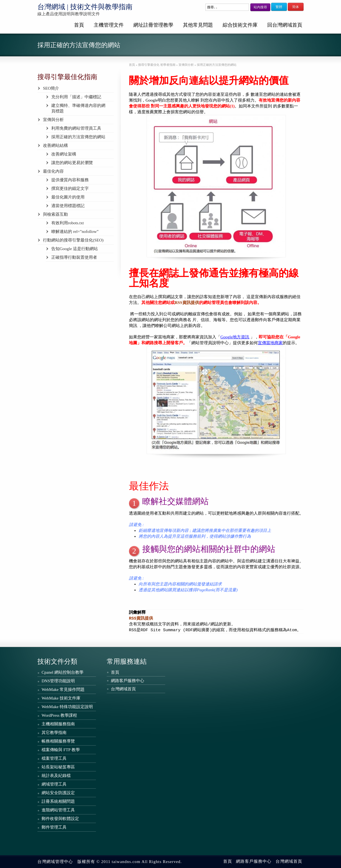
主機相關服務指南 (58, 724)
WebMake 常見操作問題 (63, 690)
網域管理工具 (54, 784)
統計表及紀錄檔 (56, 776)
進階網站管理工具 (58, 810)
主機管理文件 (109, 25)
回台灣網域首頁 (285, 25)
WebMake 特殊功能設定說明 (67, 707)
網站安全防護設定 (58, 793)
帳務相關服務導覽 (58, 741)
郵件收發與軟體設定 (60, 819)
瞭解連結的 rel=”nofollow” (75, 232)
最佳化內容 (53, 171)
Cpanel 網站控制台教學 (63, 672)
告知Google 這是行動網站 (75, 249)
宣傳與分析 (53, 120)
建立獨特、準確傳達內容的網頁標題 (78, 108)
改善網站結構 (55, 145)
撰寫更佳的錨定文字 (70, 188)
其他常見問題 (198, 25)
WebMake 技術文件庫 (61, 698)
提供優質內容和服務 (70, 180)
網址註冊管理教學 (153, 25)
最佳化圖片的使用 (68, 197)
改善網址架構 (64, 154)
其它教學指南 (54, 733)
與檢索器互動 (55, 214)
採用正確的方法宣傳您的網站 (78, 137)
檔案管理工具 (54, 758)
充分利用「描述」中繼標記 (76, 97)
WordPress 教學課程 (59, 715)
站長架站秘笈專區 (58, 767)
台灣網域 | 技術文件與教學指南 (85, 7)
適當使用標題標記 (68, 206)
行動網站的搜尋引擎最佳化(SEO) (73, 240)
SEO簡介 (51, 88)
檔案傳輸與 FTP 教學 (61, 750)
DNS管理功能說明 (58, 681)
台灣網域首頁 (123, 689)
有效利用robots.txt (68, 223)
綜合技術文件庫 (240, 25)
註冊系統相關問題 (58, 801)
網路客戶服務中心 (128, 681)
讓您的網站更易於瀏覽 (72, 163)
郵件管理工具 (54, 827)
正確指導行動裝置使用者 (74, 257)
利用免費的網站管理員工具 (76, 128)
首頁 (79, 25)
